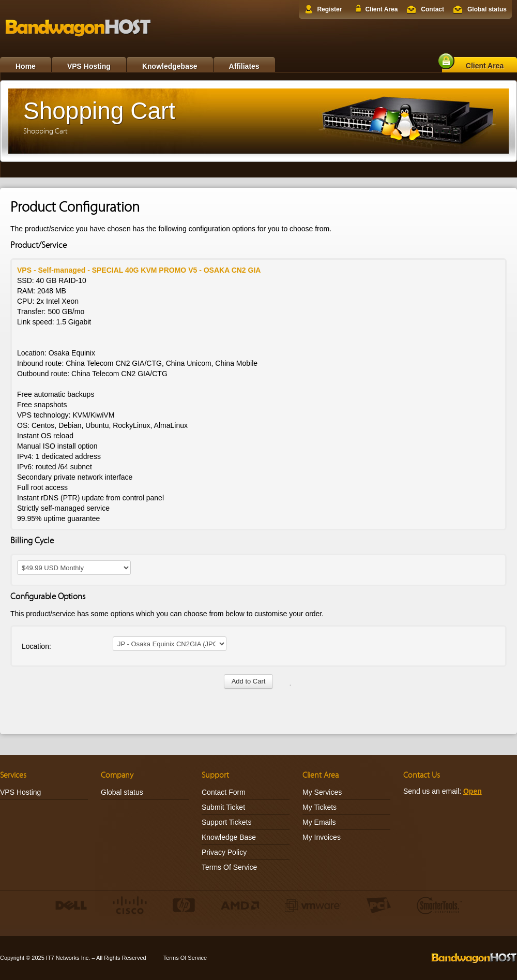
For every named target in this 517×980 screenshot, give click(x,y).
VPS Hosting (89, 66)
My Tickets (320, 807)
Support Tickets (227, 822)
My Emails (319, 822)
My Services (322, 792)
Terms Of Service (229, 867)
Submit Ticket (223, 807)
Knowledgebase (170, 66)
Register (329, 9)
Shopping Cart (45, 131)
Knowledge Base (229, 837)
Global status (487, 9)
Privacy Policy (224, 852)
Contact (432, 9)
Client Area (381, 9)
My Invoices (322, 837)
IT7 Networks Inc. (68, 958)
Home (26, 66)
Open (473, 791)
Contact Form (224, 792)
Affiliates (244, 66)
